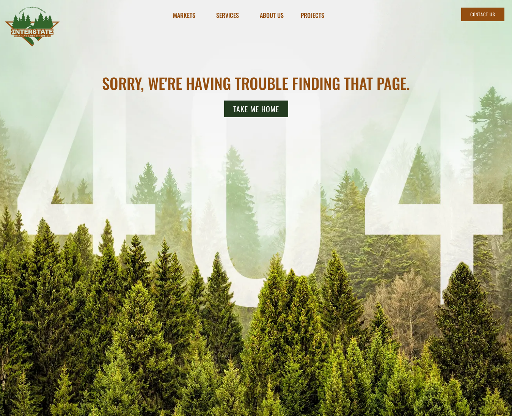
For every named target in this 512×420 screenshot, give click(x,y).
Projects (313, 15)
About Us (272, 15)
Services (229, 15)
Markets (186, 15)
